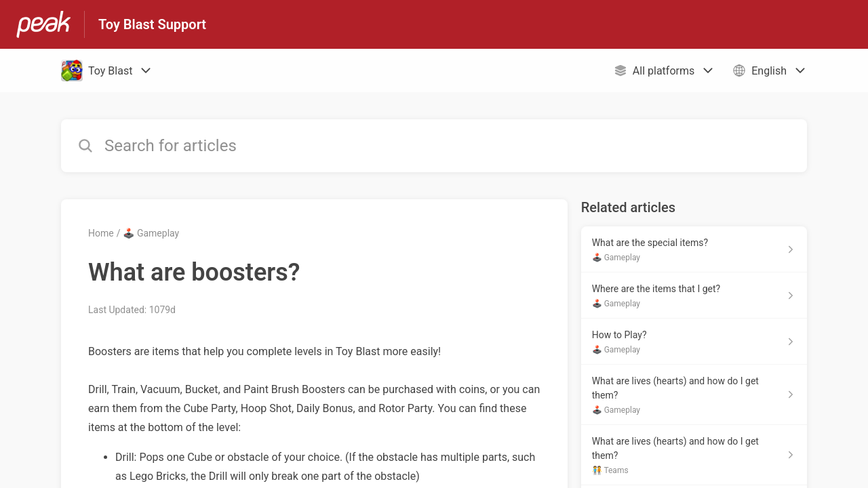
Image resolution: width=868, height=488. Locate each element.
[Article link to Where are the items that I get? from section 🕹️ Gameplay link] (694, 296)
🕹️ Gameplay (151, 233)
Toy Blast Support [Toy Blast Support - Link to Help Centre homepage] (152, 24)
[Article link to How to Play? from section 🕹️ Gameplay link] (694, 342)
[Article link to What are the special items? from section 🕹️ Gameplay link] (694, 249)
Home (101, 233)
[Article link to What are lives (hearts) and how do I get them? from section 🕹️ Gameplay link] (694, 395)
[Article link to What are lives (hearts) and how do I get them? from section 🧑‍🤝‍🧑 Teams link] (694, 455)
